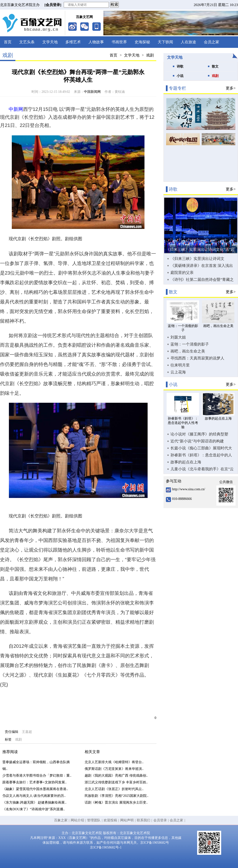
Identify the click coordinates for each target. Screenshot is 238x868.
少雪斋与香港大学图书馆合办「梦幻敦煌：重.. (37, 776)
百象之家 (61, 820)
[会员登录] (53, 5)
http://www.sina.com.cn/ (189, 489)
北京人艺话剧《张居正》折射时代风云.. (114, 789)
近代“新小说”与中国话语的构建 (197, 441)
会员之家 (212, 42)
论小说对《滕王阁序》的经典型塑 (199, 434)
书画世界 (119, 42)
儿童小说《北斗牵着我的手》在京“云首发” (202, 469)
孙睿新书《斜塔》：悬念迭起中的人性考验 (201, 455)
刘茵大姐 (178, 337)
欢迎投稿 (110, 820)
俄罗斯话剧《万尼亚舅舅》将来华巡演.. (114, 769)
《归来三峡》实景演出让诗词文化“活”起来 (197, 259)
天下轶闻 (165, 42)
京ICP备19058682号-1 (106, 847)
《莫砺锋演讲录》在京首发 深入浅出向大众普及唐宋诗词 (202, 266)
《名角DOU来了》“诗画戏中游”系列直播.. (34, 809)
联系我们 (144, 820)
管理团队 (94, 820)
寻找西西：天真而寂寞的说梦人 (197, 358)
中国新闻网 (92, 92)
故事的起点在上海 (186, 462)
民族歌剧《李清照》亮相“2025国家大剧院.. (116, 796)
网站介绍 (77, 820)
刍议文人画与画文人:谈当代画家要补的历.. (34, 796)
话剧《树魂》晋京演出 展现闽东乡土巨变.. (116, 802)
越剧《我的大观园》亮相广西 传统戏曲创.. (116, 776)
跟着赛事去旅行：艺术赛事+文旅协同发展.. (34, 782)
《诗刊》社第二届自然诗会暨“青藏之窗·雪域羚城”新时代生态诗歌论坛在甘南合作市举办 (203, 280)
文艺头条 (27, 42)
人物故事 (96, 42)
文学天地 (50, 42)
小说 (180, 76)
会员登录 (160, 820)
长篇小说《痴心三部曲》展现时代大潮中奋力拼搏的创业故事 (201, 448)
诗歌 (180, 66)
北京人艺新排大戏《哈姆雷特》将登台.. (114, 762)
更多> (231, 88)
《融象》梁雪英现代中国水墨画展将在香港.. (35, 789)
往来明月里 (180, 365)
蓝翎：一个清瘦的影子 (190, 344)
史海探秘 (142, 42)
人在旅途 (188, 42)
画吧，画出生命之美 (188, 351)
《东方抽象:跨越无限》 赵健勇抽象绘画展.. (34, 802)
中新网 (16, 109)
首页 (8, 42)
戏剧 (150, 55)
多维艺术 (73, 42)
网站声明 (127, 820)
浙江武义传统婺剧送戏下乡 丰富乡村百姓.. (116, 782)
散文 (215, 66)
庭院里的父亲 (182, 273)
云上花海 (178, 372)
